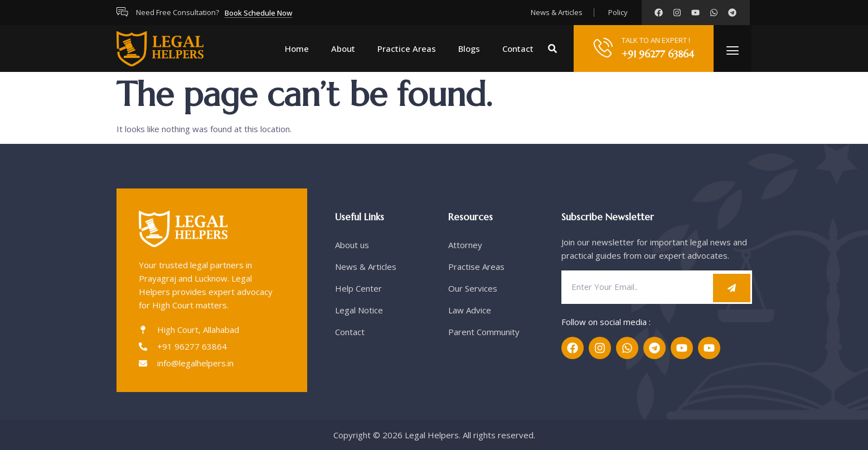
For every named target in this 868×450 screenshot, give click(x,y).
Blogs (469, 49)
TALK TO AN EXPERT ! (656, 40)
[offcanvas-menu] (733, 50)
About (343, 49)
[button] (552, 49)
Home (297, 49)
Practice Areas (407, 49)
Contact (518, 49)
